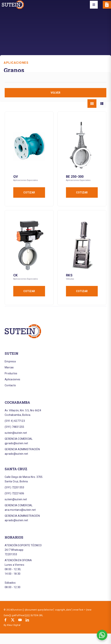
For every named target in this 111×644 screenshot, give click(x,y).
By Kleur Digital (12, 625)
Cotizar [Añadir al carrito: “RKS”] (82, 291)
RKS (69, 275)
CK (16, 275)
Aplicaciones (16, 63)
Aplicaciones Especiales (26, 180)
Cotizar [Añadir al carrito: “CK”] (29, 291)
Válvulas (70, 279)
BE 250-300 (75, 177)
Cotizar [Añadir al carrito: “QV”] (29, 192)
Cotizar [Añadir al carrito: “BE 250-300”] (82, 192)
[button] (94, 5)
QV (16, 177)
